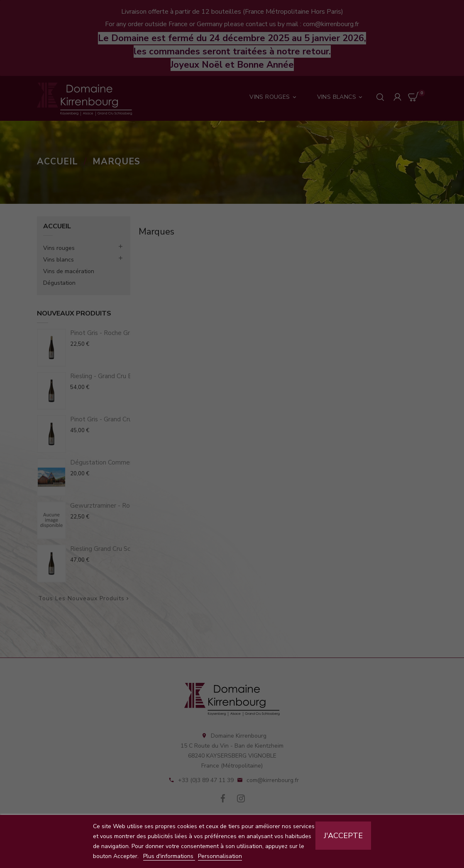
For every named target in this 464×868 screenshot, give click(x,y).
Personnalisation (220, 856)
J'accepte (343, 836)
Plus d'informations (169, 856)
